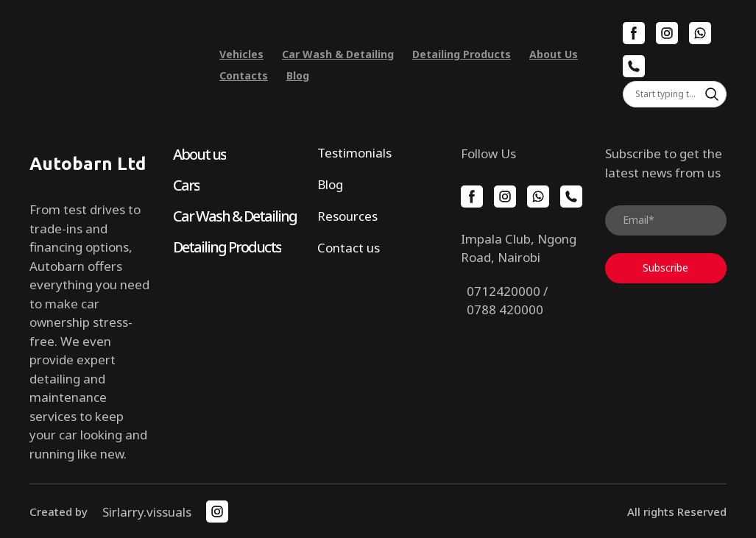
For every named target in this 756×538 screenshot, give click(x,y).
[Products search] (675, 94)
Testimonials (354, 153)
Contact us (349, 248)
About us (199, 154)
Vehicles (241, 54)
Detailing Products (462, 54)
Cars (186, 185)
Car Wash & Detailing (338, 54)
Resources (347, 216)
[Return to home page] (113, 65)
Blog (298, 75)
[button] (634, 33)
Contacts (244, 75)
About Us (554, 54)
